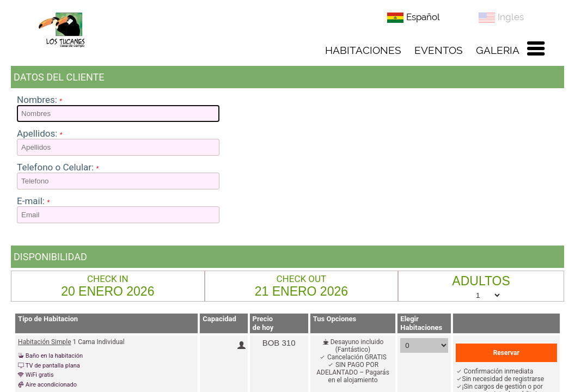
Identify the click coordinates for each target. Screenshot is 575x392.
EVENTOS (439, 50)
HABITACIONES (363, 50)
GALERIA (498, 50)
